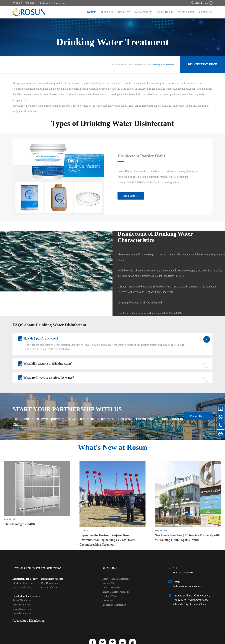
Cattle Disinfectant (22, 594)
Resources (124, 12)
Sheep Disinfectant (22, 598)
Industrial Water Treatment (115, 581)
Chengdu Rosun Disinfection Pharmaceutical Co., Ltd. (108, 637)
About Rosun (165, 12)
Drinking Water (109, 585)
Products (91, 12)
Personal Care (109, 572)
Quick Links (109, 557)
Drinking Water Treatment (164, 64)
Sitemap (103, 641)
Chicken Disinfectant (23, 572)
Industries (107, 12)
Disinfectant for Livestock (26, 585)
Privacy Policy (119, 641)
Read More (118, 190)
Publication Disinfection (114, 594)
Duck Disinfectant (22, 576)
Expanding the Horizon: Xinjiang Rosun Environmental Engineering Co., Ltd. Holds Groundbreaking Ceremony (107, 529)
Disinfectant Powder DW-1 (130, 150)
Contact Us (206, 12)
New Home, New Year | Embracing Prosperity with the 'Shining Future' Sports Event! (187, 527)
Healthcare (107, 589)
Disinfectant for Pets (52, 568)
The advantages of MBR (20, 513)
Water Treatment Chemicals (139, 64)
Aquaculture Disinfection (29, 610)
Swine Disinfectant (22, 589)
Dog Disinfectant (50, 572)
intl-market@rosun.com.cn (53, 3)
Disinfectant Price (202, 64)
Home (114, 64)
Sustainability (144, 12)
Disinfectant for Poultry (25, 568)
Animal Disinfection (112, 576)
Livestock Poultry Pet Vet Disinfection (37, 557)
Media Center (186, 12)
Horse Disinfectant (22, 602)
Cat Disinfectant (49, 576)
